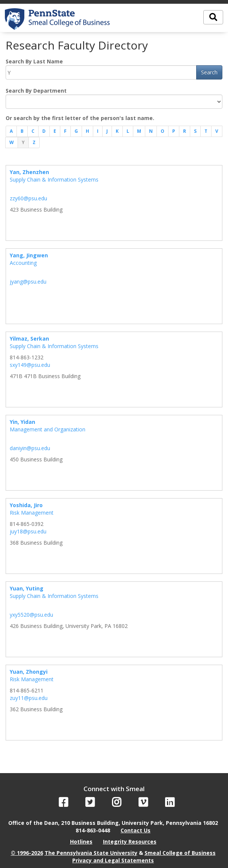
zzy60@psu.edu (28, 198)
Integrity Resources (130, 842)
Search (209, 72)
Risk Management (32, 513)
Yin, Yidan (22, 422)
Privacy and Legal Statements (113, 860)
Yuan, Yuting (27, 588)
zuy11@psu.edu (29, 698)
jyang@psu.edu (28, 282)
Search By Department (36, 91)
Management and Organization (48, 429)
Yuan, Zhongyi (29, 672)
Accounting (23, 263)
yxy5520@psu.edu (31, 615)
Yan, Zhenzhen (29, 172)
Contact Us (136, 830)
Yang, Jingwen (29, 255)
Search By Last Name (34, 61)
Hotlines (81, 842)
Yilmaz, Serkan (29, 339)
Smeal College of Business (180, 853)
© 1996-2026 (27, 853)
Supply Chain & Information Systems (54, 179)
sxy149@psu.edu (30, 365)
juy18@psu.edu (28, 531)
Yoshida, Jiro (26, 505)
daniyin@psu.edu (30, 448)
